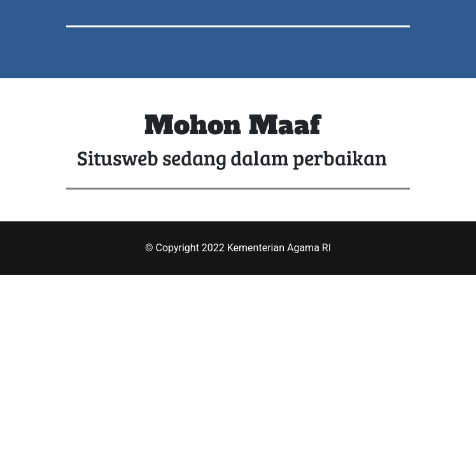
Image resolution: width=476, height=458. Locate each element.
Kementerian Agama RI (279, 248)
